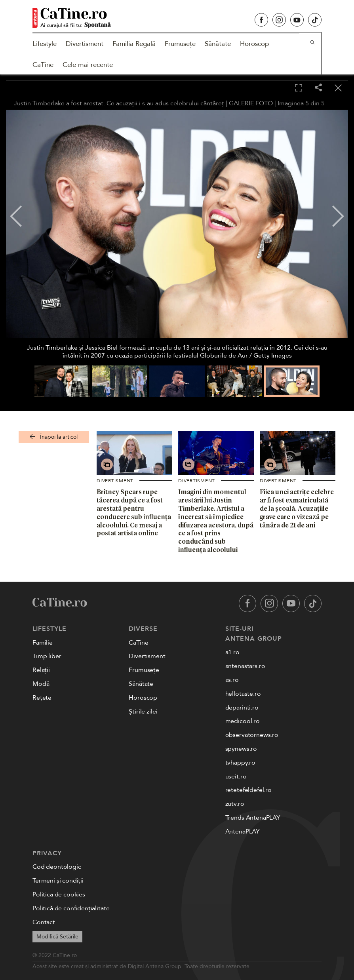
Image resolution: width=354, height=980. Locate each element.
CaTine (43, 65)
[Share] (318, 88)
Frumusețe (180, 44)
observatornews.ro (252, 735)
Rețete (42, 698)
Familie (43, 643)
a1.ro (232, 652)
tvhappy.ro (240, 763)
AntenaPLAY (243, 832)
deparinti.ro (242, 708)
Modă (41, 684)
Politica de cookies (59, 894)
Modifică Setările (57, 937)
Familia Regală (134, 44)
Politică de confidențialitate (71, 908)
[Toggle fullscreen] (299, 88)
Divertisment (85, 44)
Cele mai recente (88, 65)
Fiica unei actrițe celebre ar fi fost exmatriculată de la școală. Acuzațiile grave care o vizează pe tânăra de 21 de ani (297, 508)
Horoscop (254, 44)
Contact (44, 922)
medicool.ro (243, 721)
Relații (41, 670)
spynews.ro (241, 749)
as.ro (232, 680)
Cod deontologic (57, 867)
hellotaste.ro (243, 694)
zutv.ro (235, 804)
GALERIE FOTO (251, 103)
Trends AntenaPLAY (253, 818)
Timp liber (47, 656)
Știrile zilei (143, 712)
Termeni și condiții (58, 881)
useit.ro (236, 776)
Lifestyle (45, 44)
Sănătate (218, 44)
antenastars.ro (245, 666)
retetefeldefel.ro (248, 790)
